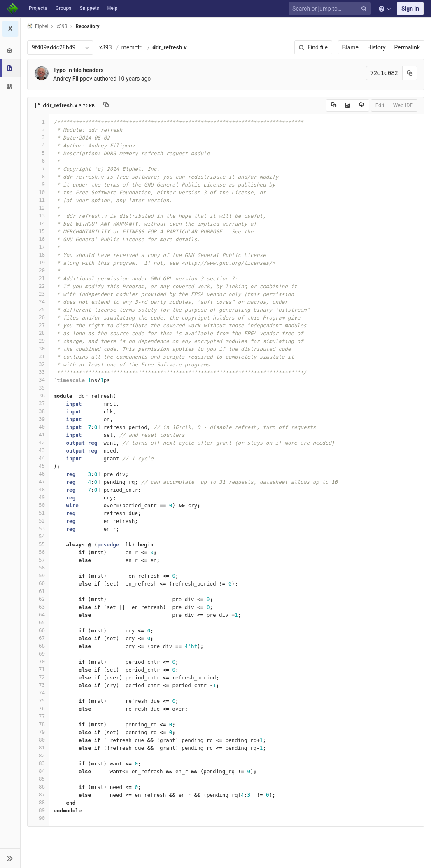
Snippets (89, 8)
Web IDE (403, 105)
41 (38, 435)
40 (38, 427)
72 (38, 677)
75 (38, 701)
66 (38, 630)
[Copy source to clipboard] (334, 105)
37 (38, 403)
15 (38, 231)
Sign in (410, 9)
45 (38, 466)
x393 (106, 47)
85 (38, 779)
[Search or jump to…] (331, 9)
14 (38, 223)
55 (38, 544)
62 (38, 599)
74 (38, 693)
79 (38, 732)
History (376, 47)
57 (38, 560)
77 (38, 716)
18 (38, 255)
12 (38, 208)
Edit (380, 105)
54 (38, 536)
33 (38, 372)
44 (38, 458)
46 (38, 474)
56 (38, 552)
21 (38, 278)
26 (38, 317)
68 (38, 646)
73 (38, 685)
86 (38, 787)
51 (38, 513)
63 (38, 607)
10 (38, 192)
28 (38, 333)
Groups (64, 8)
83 (38, 763)
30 (38, 349)
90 (38, 818)
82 (38, 755)
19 (38, 262)
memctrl (132, 47)
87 (38, 794)
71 (38, 669)
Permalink (407, 47)
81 (38, 748)
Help (113, 8)
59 (38, 575)
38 (38, 411)
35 (38, 388)
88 (38, 802)
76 (38, 708)
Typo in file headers (78, 70)
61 (38, 591)
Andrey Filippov (73, 79)
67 (38, 638)
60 (38, 583)
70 (38, 661)
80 (38, 740)
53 (38, 528)
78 (38, 724)
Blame (351, 47)
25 (38, 309)
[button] (10, 858)
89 (38, 810)
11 (38, 200)
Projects (38, 8)
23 (38, 294)
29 (38, 341)
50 (38, 505)
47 (38, 482)
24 (38, 302)
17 (38, 247)
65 (38, 622)
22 (38, 286)
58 (38, 568)
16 (38, 239)
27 (38, 325)
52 (38, 521)
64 (38, 615)
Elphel (38, 26)
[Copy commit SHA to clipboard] (410, 73)
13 (38, 216)
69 (38, 654)
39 (38, 419)
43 (38, 450)
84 (38, 771)
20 (38, 270)
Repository (88, 26)
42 (38, 442)
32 (38, 364)
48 (38, 489)
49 (38, 497)
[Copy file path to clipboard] (106, 105)
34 (38, 380)
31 (38, 356)
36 (38, 395)
